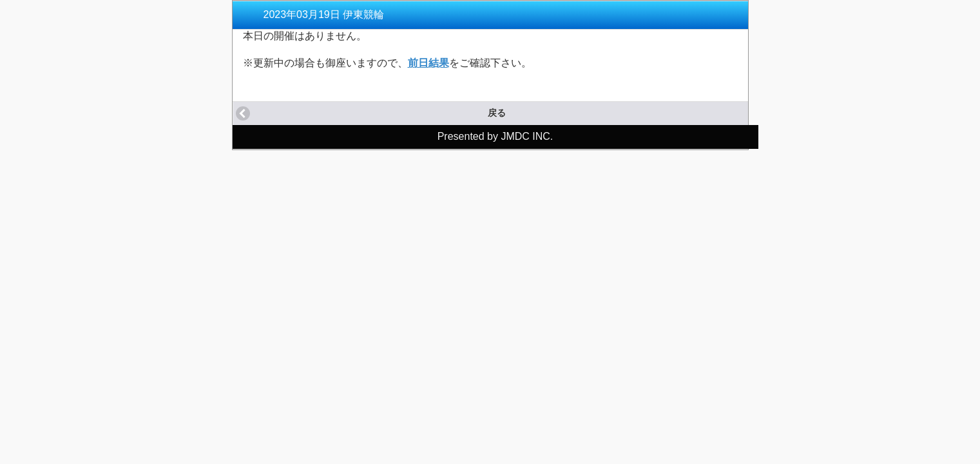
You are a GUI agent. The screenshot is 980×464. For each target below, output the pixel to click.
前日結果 (428, 63)
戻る (497, 113)
